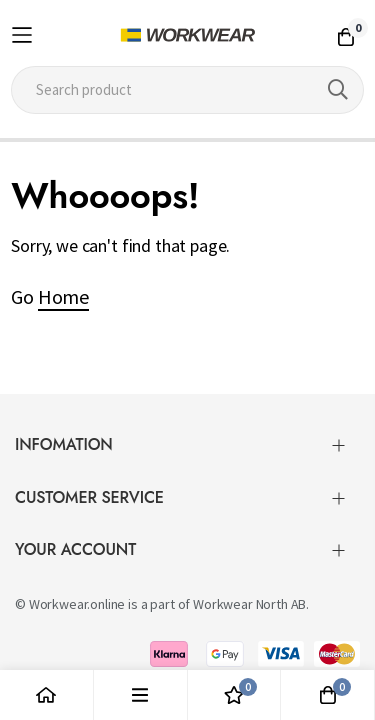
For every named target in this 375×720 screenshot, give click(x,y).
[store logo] (187, 35)
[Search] (338, 90)
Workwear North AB (249, 596)
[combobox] (187, 90)
